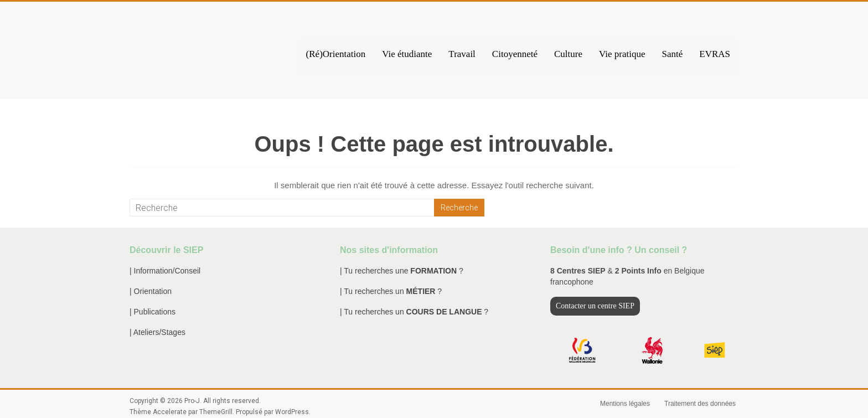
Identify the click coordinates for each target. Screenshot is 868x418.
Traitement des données (700, 399)
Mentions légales (625, 399)
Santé (672, 54)
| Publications (153, 307)
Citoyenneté (515, 54)
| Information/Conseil (165, 266)
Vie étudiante (407, 54)
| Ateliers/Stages (157, 327)
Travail (462, 54)
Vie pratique (622, 54)
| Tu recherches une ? (402, 266)
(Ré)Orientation (336, 54)
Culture (568, 54)
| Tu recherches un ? (391, 286)
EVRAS (715, 54)
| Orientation (151, 286)
